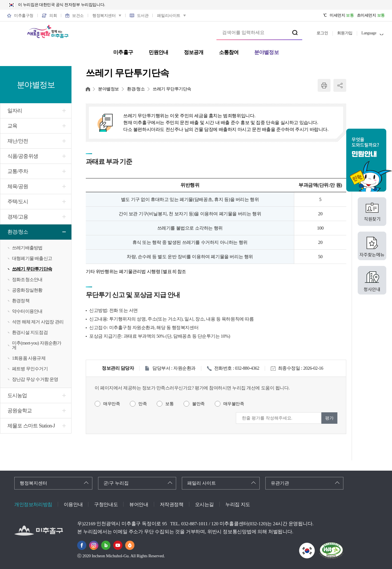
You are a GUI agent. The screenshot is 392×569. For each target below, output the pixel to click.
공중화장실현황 (27, 290)
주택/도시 (18, 202)
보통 (169, 404)
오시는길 (204, 505)
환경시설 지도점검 (30, 332)
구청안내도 (106, 505)
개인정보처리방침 (33, 505)
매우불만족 (234, 404)
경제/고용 (18, 217)
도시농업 (17, 395)
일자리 (15, 111)
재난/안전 (18, 141)
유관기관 (280, 483)
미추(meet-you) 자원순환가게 (37, 345)
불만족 (198, 404)
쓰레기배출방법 (27, 248)
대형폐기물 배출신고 (32, 258)
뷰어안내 (139, 505)
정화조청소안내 (27, 279)
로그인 (322, 33)
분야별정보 (109, 89)
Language (369, 33)
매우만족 (112, 404)
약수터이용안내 (27, 311)
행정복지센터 (33, 483)
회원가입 (345, 33)
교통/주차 (18, 171)
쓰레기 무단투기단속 (32, 269)
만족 (143, 404)
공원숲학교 (20, 411)
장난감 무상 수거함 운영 (35, 379)
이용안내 (73, 505)
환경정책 (21, 301)
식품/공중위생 (23, 156)
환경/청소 (18, 232)
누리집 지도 (238, 505)
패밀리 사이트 (202, 483)
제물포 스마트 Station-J (31, 426)
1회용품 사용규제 (29, 358)
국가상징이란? (315, 546)
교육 (12, 126)
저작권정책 (172, 505)
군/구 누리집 (116, 483)
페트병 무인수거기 (30, 369)
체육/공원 (18, 186)
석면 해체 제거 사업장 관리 (38, 322)
